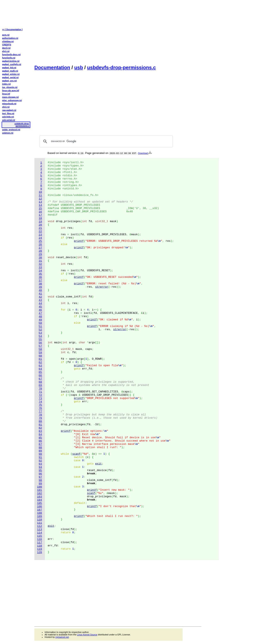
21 (40, 228)
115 (40, 536)
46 (40, 310)
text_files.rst (8, 114)
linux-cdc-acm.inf (11, 91)
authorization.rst (10, 38)
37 (40, 281)
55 (40, 340)
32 (40, 264)
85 (40, 438)
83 (40, 431)
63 (40, 366)
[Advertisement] (118, 32)
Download (145, 153)
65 (40, 372)
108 (40, 513)
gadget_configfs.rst (12, 64)
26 (40, 245)
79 (40, 418)
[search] (105, 141)
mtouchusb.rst (9, 104)
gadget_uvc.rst (10, 81)
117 (40, 543)
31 (40, 261)
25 (40, 241)
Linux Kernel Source (87, 635)
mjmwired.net (62, 637)
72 (40, 395)
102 (40, 493)
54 (40, 336)
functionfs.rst (9, 58)
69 (40, 385)
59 (40, 353)
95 (40, 471)
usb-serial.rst (9, 120)
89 (40, 451)
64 (40, 369)
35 (40, 274)
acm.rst (6, 35)
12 (40, 199)
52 (40, 330)
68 (40, 382)
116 (40, 539)
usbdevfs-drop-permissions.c (121, 67)
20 (40, 225)
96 (40, 474)
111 (40, 523)
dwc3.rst (6, 48)
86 (40, 441)
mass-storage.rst (11, 97)
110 (40, 520)
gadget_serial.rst (10, 77)
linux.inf (6, 94)
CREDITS (7, 45)
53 (40, 333)
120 (40, 552)
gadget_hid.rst (9, 68)
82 (40, 428)
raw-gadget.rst (9, 110)
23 (40, 235)
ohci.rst (6, 107)
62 (40, 362)
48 (40, 317)
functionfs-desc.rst (11, 55)
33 (40, 267)
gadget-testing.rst (11, 61)
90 (40, 454)
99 (40, 484)
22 (40, 231)
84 (40, 434)
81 (40, 425)
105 (40, 503)
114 (40, 533)
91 (40, 457)
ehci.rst (6, 51)
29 (40, 254)
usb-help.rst (8, 117)
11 (40, 195)
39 (40, 287)
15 (40, 208)
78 (40, 415)
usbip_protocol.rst (11, 130)
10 (40, 192)
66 (40, 376)
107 (40, 510)
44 (40, 303)
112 (40, 526)
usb (79, 67)
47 (40, 313)
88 (40, 448)
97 (40, 477)
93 (40, 464)
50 (40, 323)
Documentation (52, 67)
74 (40, 402)
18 (40, 218)
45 (40, 307)
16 (40, 212)
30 (40, 258)
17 (40, 215)
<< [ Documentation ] (12, 30)
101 (40, 490)
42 (40, 297)
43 (40, 300)
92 (40, 461)
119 (40, 549)
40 (40, 290)
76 (40, 408)
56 (40, 343)
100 (40, 487)
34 (40, 271)
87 (40, 444)
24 (40, 238)
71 (40, 392)
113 (40, 529)
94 (40, 467)
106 (40, 507)
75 (40, 405)
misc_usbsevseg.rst (12, 100)
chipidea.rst (8, 41)
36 (40, 277)
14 (40, 205)
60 (40, 356)
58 (40, 349)
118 (40, 546)
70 (40, 389)
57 (40, 346)
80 (40, 421)
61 (40, 359)
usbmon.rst (8, 133)
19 (40, 222)
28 (40, 251)
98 (40, 480)
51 (40, 326)
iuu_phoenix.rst (10, 87)
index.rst (7, 84)
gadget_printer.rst (11, 74)
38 (40, 284)
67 (40, 379)
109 (40, 516)
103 (40, 497)
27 (40, 248)
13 (40, 202)
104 (40, 500)
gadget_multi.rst (10, 71)
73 (40, 398)
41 (40, 294)
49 (40, 320)
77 (40, 412)
